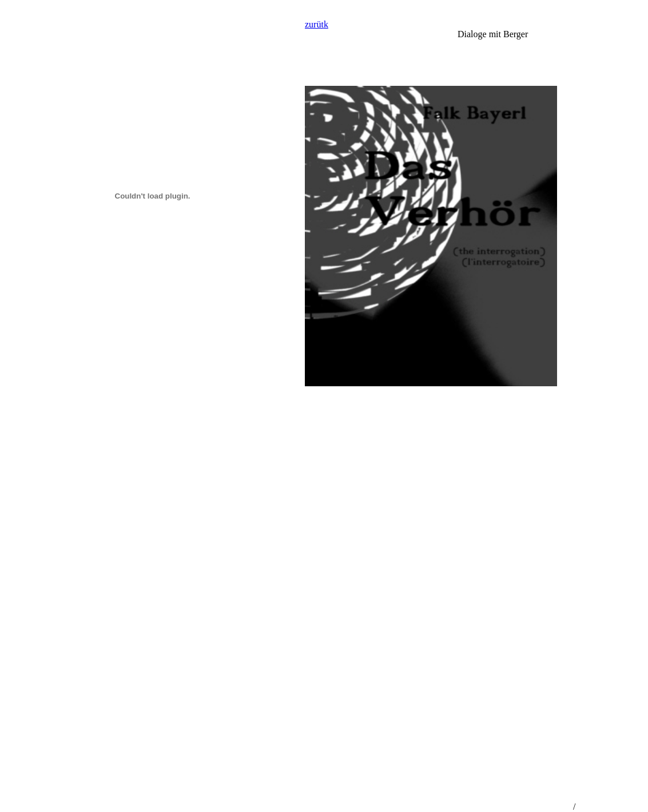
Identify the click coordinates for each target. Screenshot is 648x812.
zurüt (314, 24)
